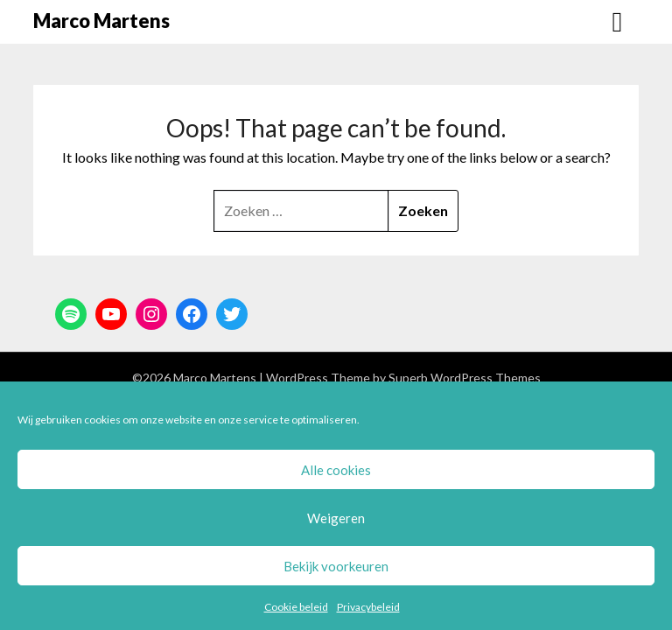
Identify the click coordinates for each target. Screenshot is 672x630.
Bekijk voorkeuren (336, 566)
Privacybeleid (368, 607)
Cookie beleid (296, 607)
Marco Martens (101, 21)
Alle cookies (336, 470)
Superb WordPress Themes (465, 378)
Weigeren (336, 518)
